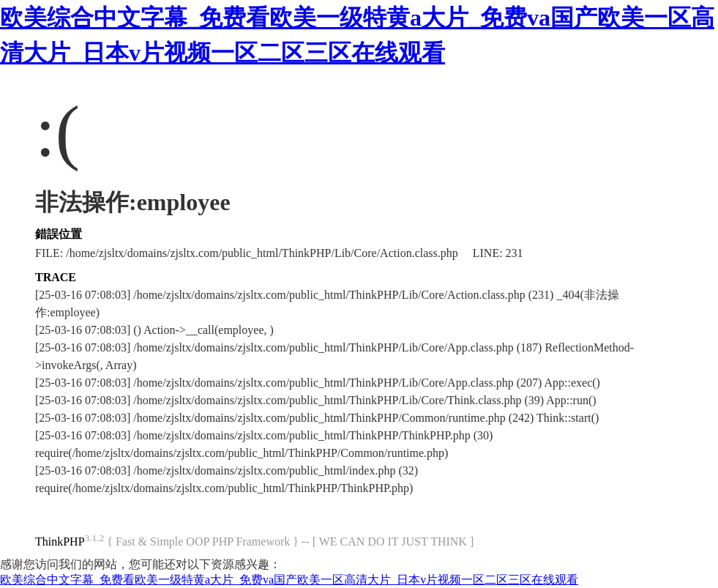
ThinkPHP (60, 542)
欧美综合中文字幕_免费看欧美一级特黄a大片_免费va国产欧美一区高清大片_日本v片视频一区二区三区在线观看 (289, 580)
